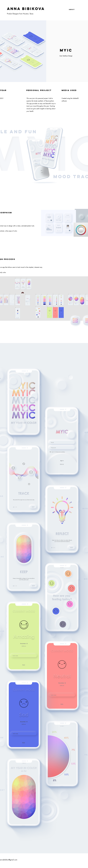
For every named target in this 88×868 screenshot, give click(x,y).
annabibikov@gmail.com (9, 860)
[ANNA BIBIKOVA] (34, 9)
